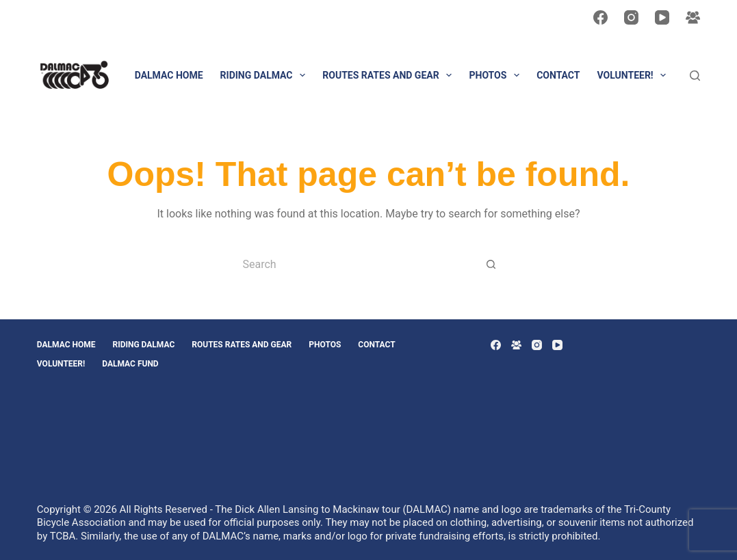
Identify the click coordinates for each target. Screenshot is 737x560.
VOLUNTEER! (635, 75)
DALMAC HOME (169, 75)
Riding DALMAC (266, 75)
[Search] (695, 76)
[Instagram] (631, 17)
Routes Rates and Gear (390, 75)
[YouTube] (662, 17)
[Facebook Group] (693, 17)
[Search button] (491, 264)
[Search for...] (354, 264)
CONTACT (558, 75)
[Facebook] (600, 17)
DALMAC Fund (130, 364)
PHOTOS (497, 75)
